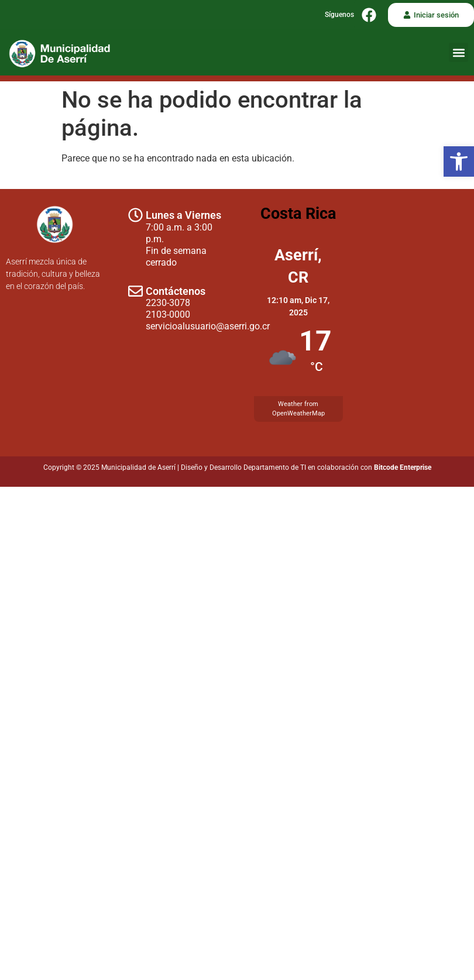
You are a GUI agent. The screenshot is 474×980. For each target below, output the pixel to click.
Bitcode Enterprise (403, 467)
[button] (459, 161)
